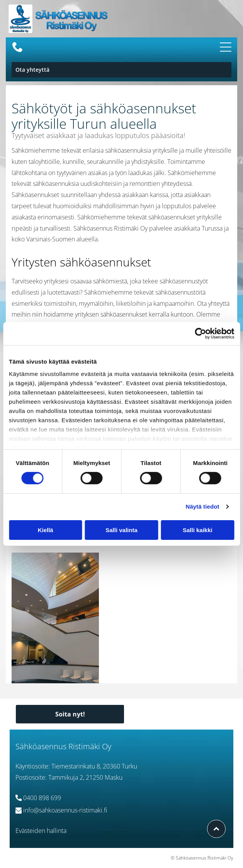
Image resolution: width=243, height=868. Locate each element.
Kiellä (46, 530)
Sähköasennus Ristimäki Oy (63, 746)
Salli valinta (121, 530)
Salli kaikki (198, 530)
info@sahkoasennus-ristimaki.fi (65, 810)
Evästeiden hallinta (41, 831)
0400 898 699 (42, 798)
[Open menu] (226, 47)
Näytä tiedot (203, 506)
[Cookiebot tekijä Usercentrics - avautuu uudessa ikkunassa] (200, 334)
